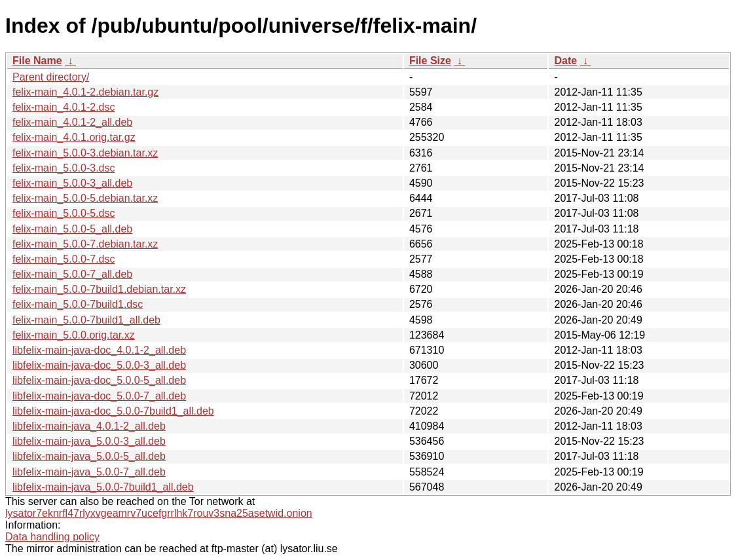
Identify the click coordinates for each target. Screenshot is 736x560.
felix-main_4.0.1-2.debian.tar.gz (85, 92)
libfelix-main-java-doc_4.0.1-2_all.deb (99, 350)
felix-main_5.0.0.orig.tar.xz (74, 335)
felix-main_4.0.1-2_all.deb (72, 122)
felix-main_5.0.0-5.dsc (64, 213)
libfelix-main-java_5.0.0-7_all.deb (89, 472)
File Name (37, 61)
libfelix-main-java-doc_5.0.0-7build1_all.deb (113, 411)
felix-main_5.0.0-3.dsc (64, 168)
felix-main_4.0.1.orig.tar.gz (74, 137)
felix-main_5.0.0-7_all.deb (72, 274)
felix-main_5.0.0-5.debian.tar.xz (85, 198)
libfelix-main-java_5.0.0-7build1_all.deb (103, 487)
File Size (430, 61)
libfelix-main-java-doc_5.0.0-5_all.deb (99, 380)
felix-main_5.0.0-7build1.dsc (78, 304)
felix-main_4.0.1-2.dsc (64, 107)
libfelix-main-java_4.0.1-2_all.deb (89, 426)
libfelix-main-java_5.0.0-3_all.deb (89, 441)
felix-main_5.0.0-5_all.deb (72, 229)
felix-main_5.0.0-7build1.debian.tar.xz (99, 289)
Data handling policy (52, 537)
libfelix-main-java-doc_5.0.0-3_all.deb (99, 365)
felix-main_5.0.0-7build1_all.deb (86, 320)
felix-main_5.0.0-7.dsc (64, 259)
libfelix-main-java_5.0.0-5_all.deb (89, 456)
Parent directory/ (51, 77)
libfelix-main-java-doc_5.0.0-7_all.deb (99, 396)
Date (565, 61)
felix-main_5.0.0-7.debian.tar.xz (85, 244)
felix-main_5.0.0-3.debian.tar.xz (85, 153)
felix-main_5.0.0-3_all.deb (72, 183)
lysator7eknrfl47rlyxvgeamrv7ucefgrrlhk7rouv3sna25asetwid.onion (159, 513)
